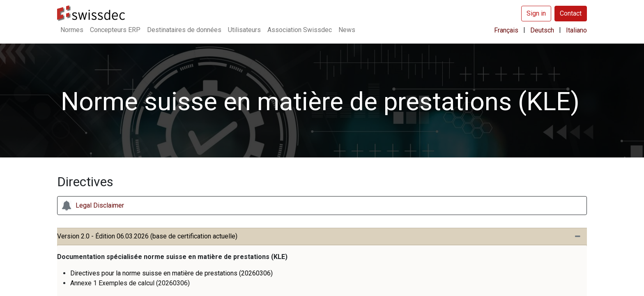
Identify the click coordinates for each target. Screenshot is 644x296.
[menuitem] (72, 30)
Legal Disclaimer (100, 205)
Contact (571, 13)
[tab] (322, 237)
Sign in (536, 13)
